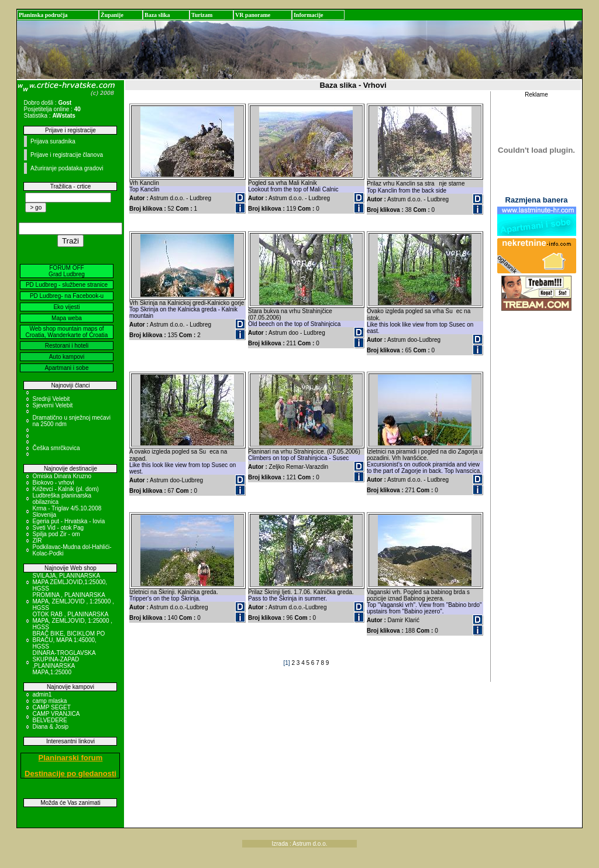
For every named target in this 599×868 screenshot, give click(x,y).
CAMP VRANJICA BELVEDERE (56, 717)
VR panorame (253, 15)
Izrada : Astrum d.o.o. (299, 844)
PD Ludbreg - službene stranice (67, 285)
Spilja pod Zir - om (56, 534)
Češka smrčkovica (56, 448)
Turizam (202, 15)
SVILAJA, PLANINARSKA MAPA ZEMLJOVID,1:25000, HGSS (70, 582)
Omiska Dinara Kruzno (62, 476)
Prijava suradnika (53, 141)
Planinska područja (43, 15)
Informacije (309, 15)
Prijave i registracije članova (67, 155)
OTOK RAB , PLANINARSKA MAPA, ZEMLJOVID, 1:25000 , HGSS (72, 621)
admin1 (42, 694)
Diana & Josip (50, 727)
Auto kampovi (67, 357)
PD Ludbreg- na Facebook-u (67, 296)
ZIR (37, 541)
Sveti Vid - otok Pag (58, 528)
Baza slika (157, 15)
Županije (112, 15)
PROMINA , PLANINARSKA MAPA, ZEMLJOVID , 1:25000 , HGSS (73, 601)
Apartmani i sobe (66, 368)
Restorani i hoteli (67, 346)
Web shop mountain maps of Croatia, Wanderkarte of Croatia (67, 332)
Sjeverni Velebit (52, 405)
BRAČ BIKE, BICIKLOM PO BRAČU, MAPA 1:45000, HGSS (68, 640)
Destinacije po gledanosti (70, 773)
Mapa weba (67, 318)
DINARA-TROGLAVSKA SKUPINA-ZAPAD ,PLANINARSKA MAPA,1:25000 (64, 663)
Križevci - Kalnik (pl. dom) (65, 489)
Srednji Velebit (51, 399)
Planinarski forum (71, 758)
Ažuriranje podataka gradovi (67, 168)
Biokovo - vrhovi (53, 483)
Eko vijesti (66, 307)
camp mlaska (49, 701)
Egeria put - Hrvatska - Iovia (68, 521)
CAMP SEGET (51, 707)
